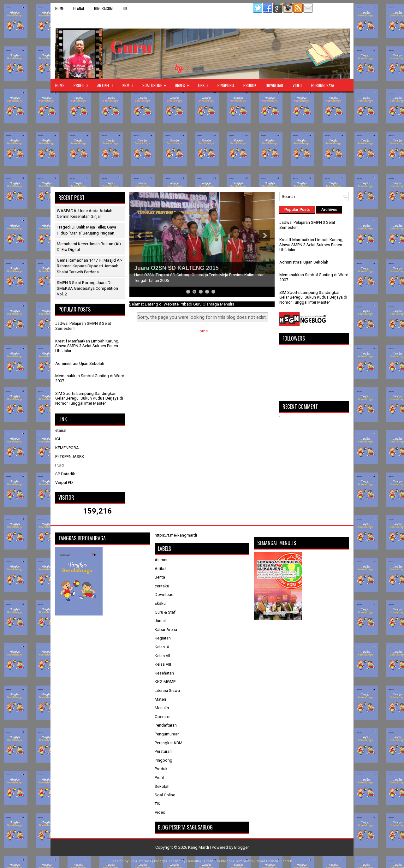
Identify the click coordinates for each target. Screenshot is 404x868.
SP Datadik (65, 474)
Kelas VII (162, 656)
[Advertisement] (202, 140)
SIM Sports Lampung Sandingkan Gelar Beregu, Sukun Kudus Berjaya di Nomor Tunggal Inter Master (89, 398)
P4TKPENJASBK (70, 457)
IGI (58, 439)
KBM (130, 84)
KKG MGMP (165, 682)
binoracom (103, 8)
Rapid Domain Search (274, 861)
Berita (160, 577)
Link (205, 84)
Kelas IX (162, 647)
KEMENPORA (67, 448)
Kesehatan (164, 673)
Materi (160, 699)
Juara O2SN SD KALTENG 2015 (176, 268)
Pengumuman (167, 734)
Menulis (162, 708)
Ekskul (161, 603)
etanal (79, 8)
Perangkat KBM (169, 743)
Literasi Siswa (167, 690)
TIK (125, 8)
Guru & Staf (165, 612)
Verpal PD (64, 482)
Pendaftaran (166, 725)
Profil (83, 84)
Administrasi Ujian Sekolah (80, 363)
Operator (163, 717)
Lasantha (194, 861)
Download (274, 85)
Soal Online (156, 84)
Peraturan (163, 751)
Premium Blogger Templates (228, 861)
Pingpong (226, 85)
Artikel (107, 84)
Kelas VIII (163, 664)
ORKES (184, 84)
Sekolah (162, 786)
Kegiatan (163, 638)
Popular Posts (297, 210)
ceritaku (162, 586)
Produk (250, 85)
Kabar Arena (166, 630)
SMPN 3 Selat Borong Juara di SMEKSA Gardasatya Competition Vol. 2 (87, 288)
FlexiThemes (140, 861)
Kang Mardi (199, 847)
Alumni (161, 560)
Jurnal (160, 621)
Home (59, 8)
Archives (329, 210)
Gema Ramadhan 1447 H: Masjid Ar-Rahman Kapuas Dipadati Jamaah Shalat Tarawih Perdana (89, 266)
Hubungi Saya (323, 85)
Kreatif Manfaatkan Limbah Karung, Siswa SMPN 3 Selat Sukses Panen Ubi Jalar (87, 346)
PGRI (59, 465)
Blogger (241, 847)
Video (297, 85)
